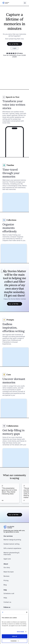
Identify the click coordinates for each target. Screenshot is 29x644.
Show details (21, 632)
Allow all (14, 636)
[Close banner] (27, 612)
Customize (15, 641)
